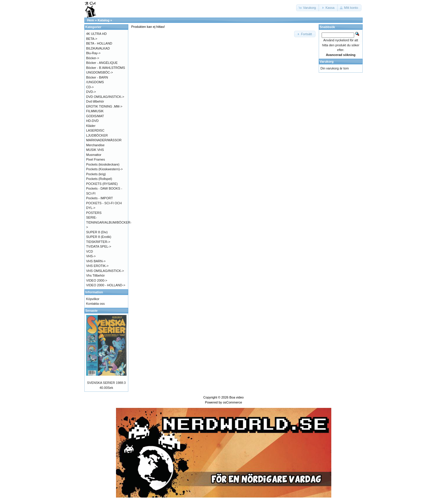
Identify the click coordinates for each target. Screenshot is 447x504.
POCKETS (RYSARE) (102, 184)
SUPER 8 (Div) (97, 232)
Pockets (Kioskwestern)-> (104, 169)
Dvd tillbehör (95, 101)
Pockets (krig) (96, 174)
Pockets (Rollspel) (99, 179)
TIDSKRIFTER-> (98, 242)
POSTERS (94, 213)
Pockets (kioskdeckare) (103, 164)
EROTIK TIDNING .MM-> (104, 106)
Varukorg (327, 62)
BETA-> (92, 39)
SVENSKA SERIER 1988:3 (106, 383)
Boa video (237, 397)
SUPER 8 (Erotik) (99, 237)
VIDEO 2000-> (97, 280)
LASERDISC (95, 130)
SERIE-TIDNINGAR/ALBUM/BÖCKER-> (109, 222)
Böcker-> (93, 58)
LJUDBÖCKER (97, 135)
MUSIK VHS (95, 150)
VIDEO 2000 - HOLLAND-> (106, 285)
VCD (89, 251)
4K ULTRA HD (96, 34)
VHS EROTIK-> (97, 266)
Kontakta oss (95, 304)
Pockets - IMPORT (99, 198)
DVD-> (91, 92)
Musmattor (94, 155)
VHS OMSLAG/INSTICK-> (105, 271)
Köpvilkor (93, 299)
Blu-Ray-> (93, 53)
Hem (91, 20)
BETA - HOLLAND (99, 43)
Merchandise (95, 145)
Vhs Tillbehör (95, 275)
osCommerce (232, 402)
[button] (308, 8)
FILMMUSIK (95, 111)
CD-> (90, 87)
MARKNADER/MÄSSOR (104, 140)
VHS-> (91, 256)
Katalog (103, 20)
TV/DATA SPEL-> (99, 246)
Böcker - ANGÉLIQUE (102, 63)
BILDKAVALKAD (98, 48)
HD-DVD (92, 121)
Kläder (91, 126)
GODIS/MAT (95, 116)
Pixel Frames (95, 159)
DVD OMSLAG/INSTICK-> (105, 97)
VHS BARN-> (96, 261)
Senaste (91, 311)
